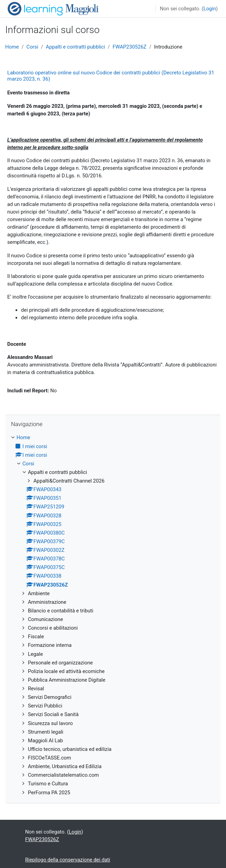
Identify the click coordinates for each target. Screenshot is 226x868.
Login (209, 9)
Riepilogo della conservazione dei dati (68, 860)
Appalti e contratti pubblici (75, 47)
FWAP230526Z (130, 47)
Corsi (32, 47)
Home (12, 47)
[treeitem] (113, 615)
